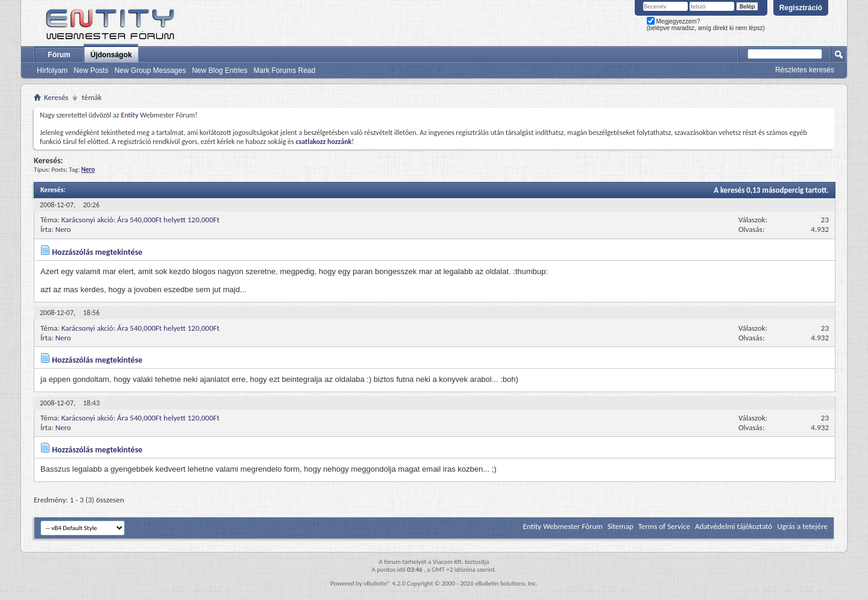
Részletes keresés (805, 70)
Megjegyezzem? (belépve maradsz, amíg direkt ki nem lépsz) (706, 25)
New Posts (91, 70)
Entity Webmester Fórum (562, 526)
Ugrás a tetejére (802, 526)
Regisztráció (801, 8)
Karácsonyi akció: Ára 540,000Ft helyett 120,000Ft (140, 220)
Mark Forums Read (284, 70)
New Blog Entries (219, 70)
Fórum (59, 55)
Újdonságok (111, 55)
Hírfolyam (52, 70)
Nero (63, 229)
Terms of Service (664, 526)
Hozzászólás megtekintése (97, 252)
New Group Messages (150, 70)
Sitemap (621, 526)
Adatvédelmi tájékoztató (734, 526)
